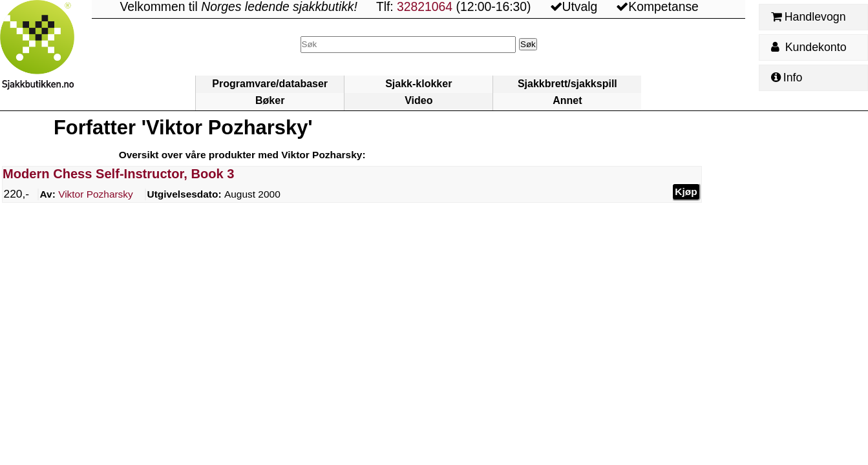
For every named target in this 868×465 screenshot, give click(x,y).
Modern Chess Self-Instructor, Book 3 (118, 174)
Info (787, 77)
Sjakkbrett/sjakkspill (567, 84)
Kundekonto (809, 47)
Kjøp (686, 191)
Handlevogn (808, 17)
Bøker (270, 100)
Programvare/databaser (270, 84)
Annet (567, 100)
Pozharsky (96, 194)
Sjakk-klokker (418, 84)
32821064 (425, 7)
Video (418, 100)
